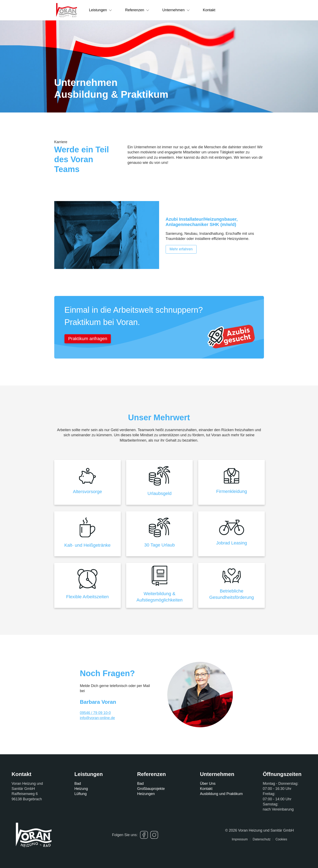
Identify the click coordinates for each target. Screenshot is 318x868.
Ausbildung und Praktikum (221, 794)
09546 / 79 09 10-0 (95, 713)
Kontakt (209, 10)
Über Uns (208, 784)
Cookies (281, 839)
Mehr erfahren (181, 249)
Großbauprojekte (151, 789)
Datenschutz (262, 839)
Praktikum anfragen (88, 339)
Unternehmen (176, 10)
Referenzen (137, 10)
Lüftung (80, 794)
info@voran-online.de (97, 718)
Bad (78, 784)
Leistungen (101, 10)
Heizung (81, 789)
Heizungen (146, 794)
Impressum (240, 839)
